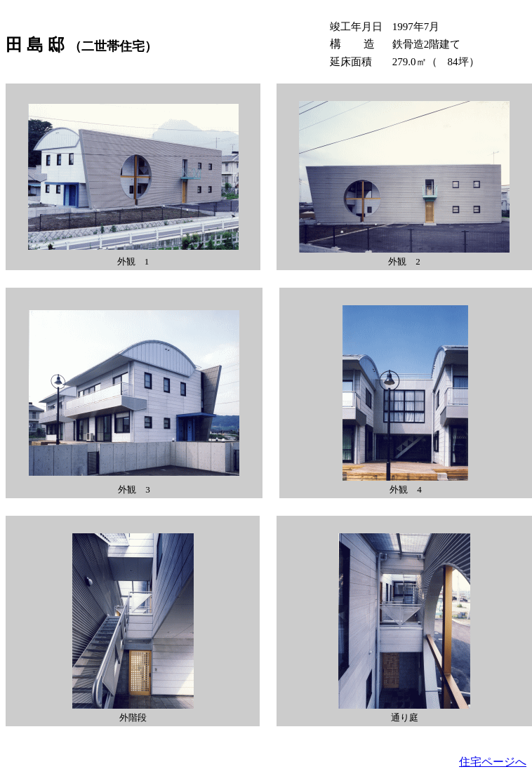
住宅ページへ (493, 762)
